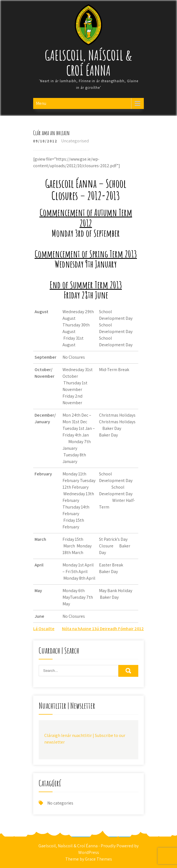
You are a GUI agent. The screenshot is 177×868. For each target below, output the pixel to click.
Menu (41, 103)
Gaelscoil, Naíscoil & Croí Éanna (88, 63)
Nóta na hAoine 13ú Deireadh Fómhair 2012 (103, 629)
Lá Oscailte (44, 629)
